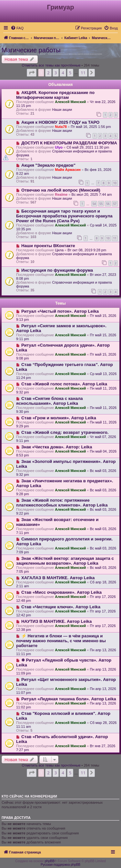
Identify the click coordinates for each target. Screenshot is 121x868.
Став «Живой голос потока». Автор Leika (64, 384)
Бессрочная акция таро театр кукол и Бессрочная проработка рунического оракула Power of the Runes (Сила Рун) (64, 216)
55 (101, 204)
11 (115, 238)
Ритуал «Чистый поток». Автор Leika (60, 311)
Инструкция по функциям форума (57, 270)
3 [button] (56, 73)
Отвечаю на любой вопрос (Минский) (61, 190)
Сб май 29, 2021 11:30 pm (88, 147)
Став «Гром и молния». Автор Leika (59, 418)
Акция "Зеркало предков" (48, 165)
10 (115, 183)
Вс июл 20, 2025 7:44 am (92, 194)
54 (94, 204)
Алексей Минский (70, 102)
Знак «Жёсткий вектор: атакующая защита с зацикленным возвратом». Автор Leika (65, 561)
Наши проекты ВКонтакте (48, 246)
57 (115, 204)
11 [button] (83, 73)
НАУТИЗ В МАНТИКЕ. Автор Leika (56, 621)
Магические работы (31, 50)
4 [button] (63, 73)
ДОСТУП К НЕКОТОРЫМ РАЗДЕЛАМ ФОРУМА (69, 143)
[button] (32, 73)
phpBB (50, 861)
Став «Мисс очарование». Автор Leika (61, 592)
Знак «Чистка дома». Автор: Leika (57, 447)
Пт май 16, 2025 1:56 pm (91, 127)
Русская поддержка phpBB (60, 865)
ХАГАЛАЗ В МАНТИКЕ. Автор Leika (58, 578)
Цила (59, 250)
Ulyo (59, 147)
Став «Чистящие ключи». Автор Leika (61, 607)
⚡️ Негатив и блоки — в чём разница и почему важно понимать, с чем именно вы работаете (61, 641)
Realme (61, 194)
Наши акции (62, 110)
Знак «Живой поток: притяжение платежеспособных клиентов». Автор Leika (62, 503)
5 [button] (70, 73)
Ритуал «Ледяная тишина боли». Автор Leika (69, 699)
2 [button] (48, 73)
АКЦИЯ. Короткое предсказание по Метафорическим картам (55, 95)
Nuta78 (61, 127)
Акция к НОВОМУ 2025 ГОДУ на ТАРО (60, 122)
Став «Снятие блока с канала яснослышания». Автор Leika (50, 401)
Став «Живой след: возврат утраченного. (65, 432)
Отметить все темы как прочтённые (51, 65)
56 (108, 204)
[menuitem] (17, 28)
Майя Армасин (68, 170)
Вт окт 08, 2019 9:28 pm (87, 250)
